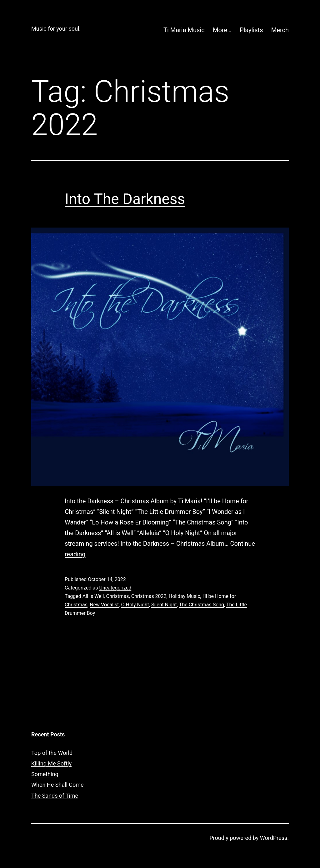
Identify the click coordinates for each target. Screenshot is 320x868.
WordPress (274, 838)
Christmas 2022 (149, 596)
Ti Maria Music (184, 30)
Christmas (117, 596)
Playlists (251, 30)
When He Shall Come (57, 785)
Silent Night (164, 605)
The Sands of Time (55, 796)
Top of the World (52, 753)
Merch (280, 30)
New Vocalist (104, 605)
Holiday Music (185, 596)
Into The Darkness (125, 199)
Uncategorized (115, 588)
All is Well (93, 596)
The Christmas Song (202, 605)
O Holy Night (135, 605)
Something (45, 774)
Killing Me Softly (51, 763)
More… (222, 30)
